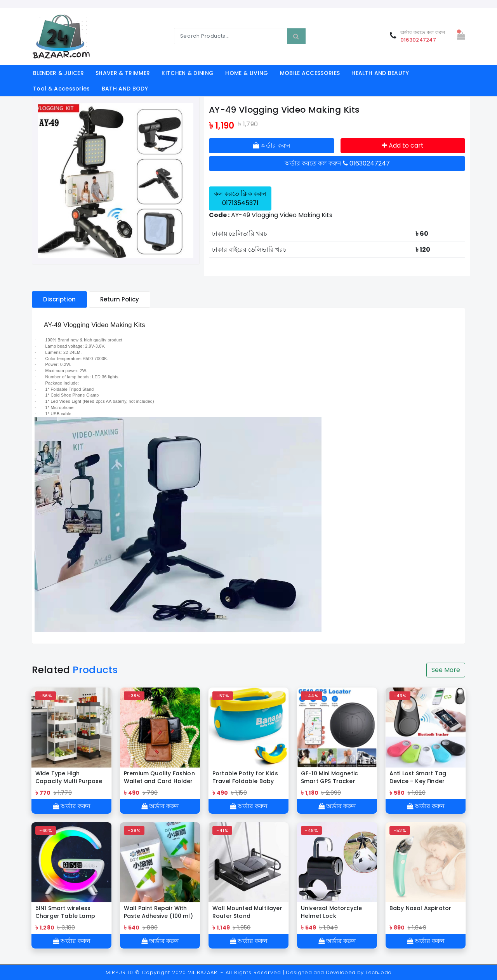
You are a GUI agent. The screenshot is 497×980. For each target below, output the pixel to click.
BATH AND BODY (125, 89)
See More (446, 670)
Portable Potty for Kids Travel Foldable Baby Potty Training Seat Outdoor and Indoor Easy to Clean (245, 777)
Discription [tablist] (59, 299)
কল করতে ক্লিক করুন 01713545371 (240, 198)
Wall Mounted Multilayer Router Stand (247, 912)
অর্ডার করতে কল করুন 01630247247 (337, 163)
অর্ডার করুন (272, 145)
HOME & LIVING (247, 73)
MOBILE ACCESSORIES (310, 73)
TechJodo (379, 972)
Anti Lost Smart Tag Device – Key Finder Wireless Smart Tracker (423, 777)
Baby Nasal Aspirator (420, 908)
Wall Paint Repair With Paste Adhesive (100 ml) (158, 912)
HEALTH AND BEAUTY (380, 73)
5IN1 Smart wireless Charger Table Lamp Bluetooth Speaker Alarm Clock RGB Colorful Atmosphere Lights (66, 912)
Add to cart (403, 145)
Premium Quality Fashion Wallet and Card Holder (159, 777)
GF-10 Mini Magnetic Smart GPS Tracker (329, 777)
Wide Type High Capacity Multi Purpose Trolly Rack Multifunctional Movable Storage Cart (70, 777)
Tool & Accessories (62, 89)
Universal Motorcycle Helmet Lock (331, 912)
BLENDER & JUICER (58, 73)
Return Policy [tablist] (120, 299)
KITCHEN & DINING (188, 73)
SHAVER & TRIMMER (123, 73)
